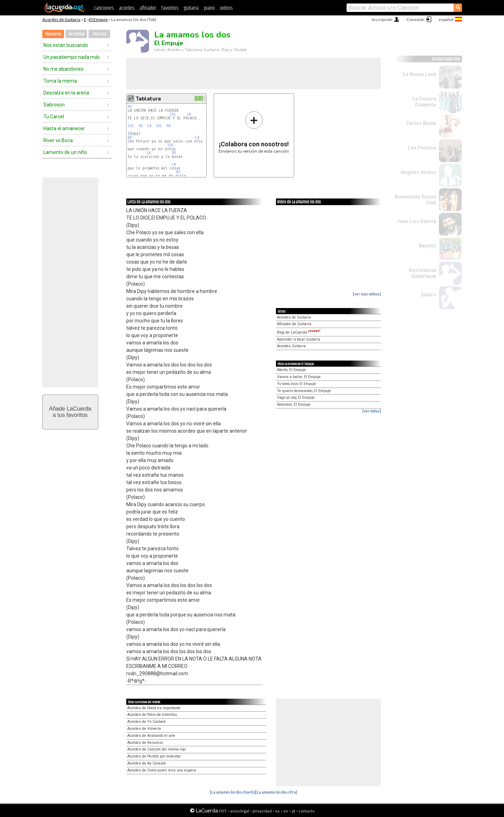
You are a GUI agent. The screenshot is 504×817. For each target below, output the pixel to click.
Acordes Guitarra (291, 346)
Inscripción (382, 19)
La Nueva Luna (420, 74)
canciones (104, 8)
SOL (173, 114)
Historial (99, 34)
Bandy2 (428, 246)
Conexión (416, 19)
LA (189, 114)
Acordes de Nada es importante (154, 708)
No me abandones (63, 69)
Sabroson (54, 105)
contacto (307, 811)
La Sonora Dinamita (424, 102)
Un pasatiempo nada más (72, 57)
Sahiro (428, 295)
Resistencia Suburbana (423, 273)
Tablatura (148, 99)
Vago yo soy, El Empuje (296, 397)
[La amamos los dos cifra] (276, 792)
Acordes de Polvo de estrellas (152, 715)
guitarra (191, 8)
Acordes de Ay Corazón (147, 763)
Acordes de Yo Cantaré (147, 722)
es (278, 811)
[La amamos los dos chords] (233, 792)
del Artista (76, 34)
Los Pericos (422, 148)
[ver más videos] (367, 294)
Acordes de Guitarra (61, 19)
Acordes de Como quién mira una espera (162, 770)
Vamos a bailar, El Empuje (299, 377)
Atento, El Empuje (292, 370)
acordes (127, 8)
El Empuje (98, 19)
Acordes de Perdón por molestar (154, 756)
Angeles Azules (418, 172)
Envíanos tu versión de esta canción (254, 132)
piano (209, 8)
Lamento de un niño (65, 152)
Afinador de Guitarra (294, 324)
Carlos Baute (421, 123)
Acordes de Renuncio (145, 743)
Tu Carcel (54, 117)
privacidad (262, 811)
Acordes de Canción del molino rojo (157, 749)
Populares (53, 34)
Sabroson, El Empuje (294, 404)
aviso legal (240, 811)
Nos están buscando (66, 45)
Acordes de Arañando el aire (151, 736)
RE (130, 107)
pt (293, 811)
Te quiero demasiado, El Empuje (304, 391)
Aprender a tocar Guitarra (299, 339)
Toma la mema (60, 81)
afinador (148, 8)
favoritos (170, 8)
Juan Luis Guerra (417, 221)
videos (226, 8)
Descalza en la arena (66, 93)
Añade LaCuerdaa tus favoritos (70, 412)
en (286, 811)
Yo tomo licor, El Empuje (297, 384)
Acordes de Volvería (144, 729)
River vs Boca (58, 140)
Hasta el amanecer (64, 128)
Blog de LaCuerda (299, 332)
